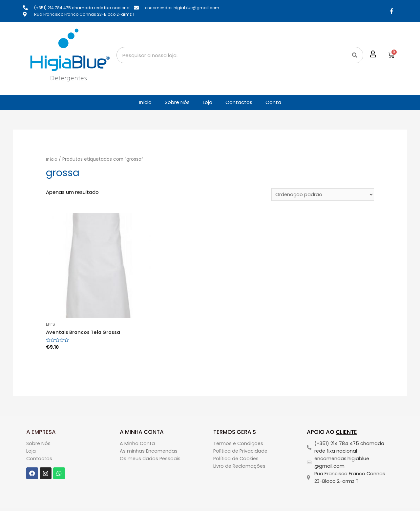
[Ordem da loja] (322, 195)
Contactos (239, 102)
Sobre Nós (177, 102)
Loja (208, 102)
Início (145, 102)
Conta (273, 102)
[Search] (355, 55)
